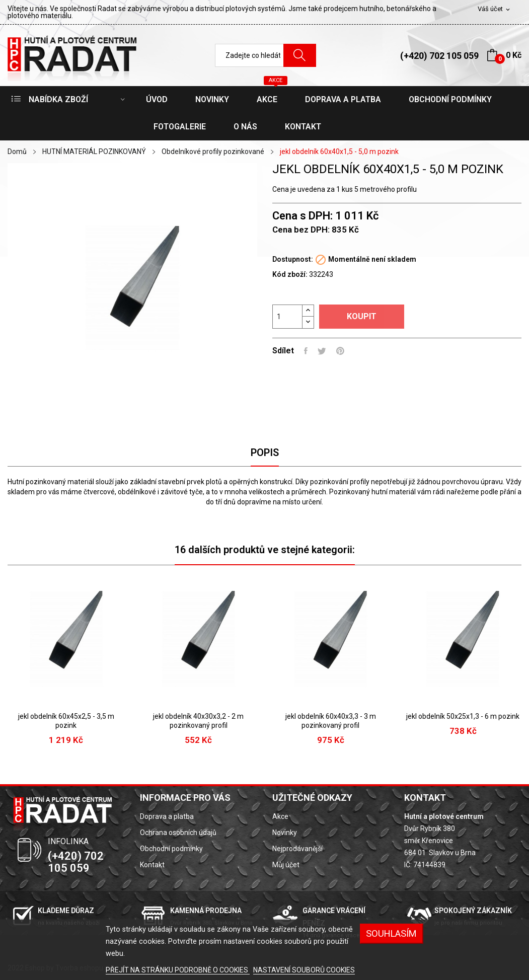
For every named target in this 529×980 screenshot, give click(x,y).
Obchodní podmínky (171, 849)
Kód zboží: (290, 274)
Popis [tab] (265, 453)
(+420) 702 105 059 (439, 56)
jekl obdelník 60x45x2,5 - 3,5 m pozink (66, 721)
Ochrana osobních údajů (178, 833)
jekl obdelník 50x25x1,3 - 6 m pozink (463, 716)
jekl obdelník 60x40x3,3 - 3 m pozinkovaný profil (331, 721)
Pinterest (340, 351)
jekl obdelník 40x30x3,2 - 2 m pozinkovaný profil (198, 721)
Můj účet (286, 865)
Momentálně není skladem (372, 259)
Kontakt (152, 865)
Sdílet (306, 351)
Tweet (322, 351)
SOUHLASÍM (391, 933)
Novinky (285, 833)
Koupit (362, 316)
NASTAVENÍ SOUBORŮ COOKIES (304, 970)
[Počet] (287, 317)
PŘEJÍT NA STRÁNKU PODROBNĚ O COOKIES (178, 970)
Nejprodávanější (297, 849)
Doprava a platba (167, 816)
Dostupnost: (293, 259)
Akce (280, 816)
